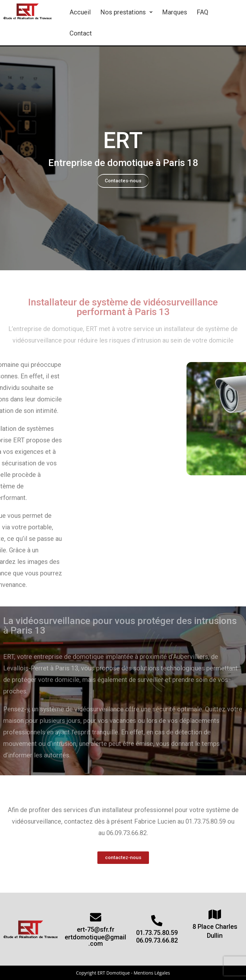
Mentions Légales (152, 973)
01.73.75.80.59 (157, 933)
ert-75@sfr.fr (96, 929)
